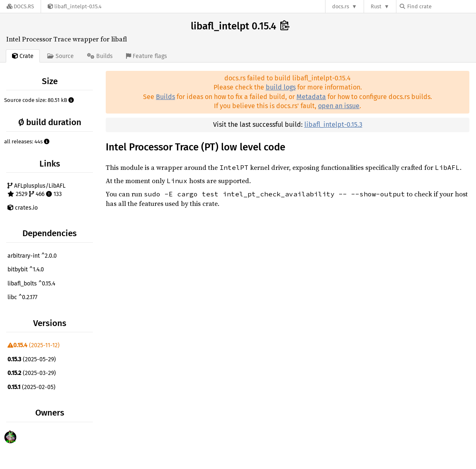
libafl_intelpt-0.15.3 (333, 125)
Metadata (311, 97)
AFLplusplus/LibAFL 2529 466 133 (36, 190)
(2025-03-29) (32, 373)
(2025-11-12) (34, 345)
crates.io (23, 208)
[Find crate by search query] (441, 6)
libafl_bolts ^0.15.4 (31, 284)
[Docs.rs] (20, 6)
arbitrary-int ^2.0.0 (32, 256)
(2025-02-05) (32, 387)
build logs (281, 87)
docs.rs (341, 6)
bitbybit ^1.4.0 (26, 270)
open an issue (339, 106)
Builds (165, 97)
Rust (376, 6)
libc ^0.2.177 (22, 297)
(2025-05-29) (32, 359)
